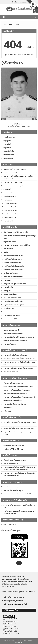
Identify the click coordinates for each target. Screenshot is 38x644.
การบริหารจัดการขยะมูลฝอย (12, 315)
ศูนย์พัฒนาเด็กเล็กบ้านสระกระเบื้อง (14, 266)
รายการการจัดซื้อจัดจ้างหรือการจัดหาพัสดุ (15, 355)
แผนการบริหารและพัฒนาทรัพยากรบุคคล (15, 394)
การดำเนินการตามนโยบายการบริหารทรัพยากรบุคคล (18, 387)
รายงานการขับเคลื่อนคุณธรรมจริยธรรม (15, 404)
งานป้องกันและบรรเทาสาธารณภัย (13, 277)
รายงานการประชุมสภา (11, 210)
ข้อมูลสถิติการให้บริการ (10, 242)
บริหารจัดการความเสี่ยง (10, 196)
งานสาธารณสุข (8, 280)
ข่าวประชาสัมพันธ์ (9, 155)
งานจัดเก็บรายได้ (8, 221)
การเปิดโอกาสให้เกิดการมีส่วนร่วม (13, 449)
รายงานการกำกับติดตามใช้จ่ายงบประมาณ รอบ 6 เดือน (19, 337)
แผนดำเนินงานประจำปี (10, 173)
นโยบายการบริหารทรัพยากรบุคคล (13, 383)
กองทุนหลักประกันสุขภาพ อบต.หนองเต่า (15, 284)
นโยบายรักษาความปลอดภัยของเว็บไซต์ (16, 604)
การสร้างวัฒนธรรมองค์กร (11, 464)
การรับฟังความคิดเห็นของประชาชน (14, 446)
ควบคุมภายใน (7, 189)
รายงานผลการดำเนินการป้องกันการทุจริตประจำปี (17, 494)
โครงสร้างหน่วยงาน (9, 137)
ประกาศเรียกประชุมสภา (11, 203)
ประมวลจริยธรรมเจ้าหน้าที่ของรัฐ (13, 401)
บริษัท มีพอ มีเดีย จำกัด (28, 592)
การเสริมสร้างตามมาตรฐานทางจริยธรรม (15, 487)
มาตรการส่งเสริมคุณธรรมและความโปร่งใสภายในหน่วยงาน (19, 506)
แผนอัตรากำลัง (8, 408)
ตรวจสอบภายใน (8, 193)
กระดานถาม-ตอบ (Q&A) (10, 319)
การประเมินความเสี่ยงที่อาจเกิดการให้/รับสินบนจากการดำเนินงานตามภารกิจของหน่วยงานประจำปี (19, 469)
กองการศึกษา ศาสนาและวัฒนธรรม (13, 256)
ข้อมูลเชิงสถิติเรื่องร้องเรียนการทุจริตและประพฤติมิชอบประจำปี (19, 433)
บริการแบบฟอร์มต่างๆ (10, 525)
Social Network (8, 158)
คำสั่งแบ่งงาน (7, 411)
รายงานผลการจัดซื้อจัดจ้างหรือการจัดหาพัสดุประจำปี (18, 368)
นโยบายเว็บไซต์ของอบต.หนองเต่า (14, 597)
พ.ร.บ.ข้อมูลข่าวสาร (9, 308)
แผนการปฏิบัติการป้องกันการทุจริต (13, 490)
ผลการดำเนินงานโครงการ (11, 294)
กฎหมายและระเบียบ (10, 217)
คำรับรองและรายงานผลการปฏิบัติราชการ (15, 186)
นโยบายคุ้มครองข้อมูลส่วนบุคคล (13, 600)
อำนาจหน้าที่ (7, 144)
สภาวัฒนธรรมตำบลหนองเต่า (12, 273)
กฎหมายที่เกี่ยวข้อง (9, 151)
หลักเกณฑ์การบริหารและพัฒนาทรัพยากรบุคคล (17, 390)
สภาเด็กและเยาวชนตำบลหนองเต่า (13, 270)
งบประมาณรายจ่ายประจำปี (11, 330)
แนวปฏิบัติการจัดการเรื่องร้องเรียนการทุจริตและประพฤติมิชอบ (20, 424)
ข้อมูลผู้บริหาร (7, 141)
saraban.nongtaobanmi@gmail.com (20, 582)
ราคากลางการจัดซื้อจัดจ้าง (11, 372)
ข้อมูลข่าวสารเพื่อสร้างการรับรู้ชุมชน (14, 305)
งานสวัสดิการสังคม (9, 287)
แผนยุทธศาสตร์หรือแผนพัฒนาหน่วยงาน (15, 169)
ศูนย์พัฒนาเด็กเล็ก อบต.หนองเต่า (14, 259)
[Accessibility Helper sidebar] (36, 11)
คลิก (19, 563)
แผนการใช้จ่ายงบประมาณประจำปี (13, 334)
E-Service (6, 312)
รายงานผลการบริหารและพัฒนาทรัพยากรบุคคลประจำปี (19, 397)
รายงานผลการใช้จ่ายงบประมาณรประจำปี (15, 341)
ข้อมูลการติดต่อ (8, 148)
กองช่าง (6, 252)
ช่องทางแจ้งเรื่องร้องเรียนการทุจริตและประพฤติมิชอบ (19, 428)
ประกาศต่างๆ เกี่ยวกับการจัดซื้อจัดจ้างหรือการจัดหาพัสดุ (19, 359)
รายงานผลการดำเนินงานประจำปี (13, 182)
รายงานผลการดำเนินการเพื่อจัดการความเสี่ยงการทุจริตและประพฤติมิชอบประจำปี (19, 474)
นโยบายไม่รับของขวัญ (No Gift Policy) (15, 460)
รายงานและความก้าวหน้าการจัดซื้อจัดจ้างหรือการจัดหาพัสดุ (19, 364)
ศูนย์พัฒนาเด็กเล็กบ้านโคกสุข (13, 263)
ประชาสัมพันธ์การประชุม (12, 214)
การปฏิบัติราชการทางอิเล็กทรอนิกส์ (13, 301)
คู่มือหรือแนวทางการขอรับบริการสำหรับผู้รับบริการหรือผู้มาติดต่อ (20, 237)
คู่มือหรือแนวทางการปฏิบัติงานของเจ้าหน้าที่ (16, 232)
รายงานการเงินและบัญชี (10, 344)
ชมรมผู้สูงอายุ (7, 291)
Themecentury (19, 642)
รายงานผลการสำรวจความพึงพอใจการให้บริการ (17, 245)
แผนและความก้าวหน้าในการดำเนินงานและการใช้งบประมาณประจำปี (18, 178)
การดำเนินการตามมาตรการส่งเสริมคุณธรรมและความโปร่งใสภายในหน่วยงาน (19, 512)
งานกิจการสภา (8, 200)
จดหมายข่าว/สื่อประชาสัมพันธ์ (12, 298)
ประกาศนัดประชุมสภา (11, 207)
